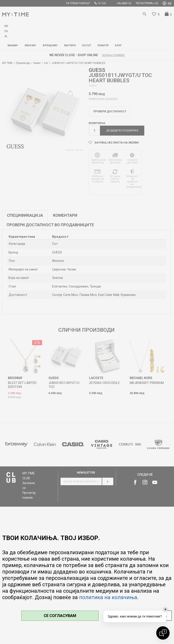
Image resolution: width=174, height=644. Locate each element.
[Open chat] (163, 633)
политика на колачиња (108, 597)
